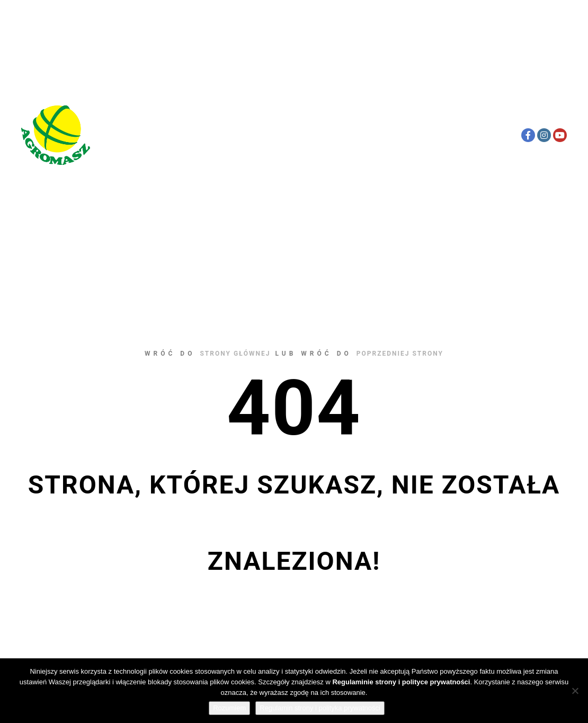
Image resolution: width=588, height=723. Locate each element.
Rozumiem (229, 708)
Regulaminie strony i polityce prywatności (401, 682)
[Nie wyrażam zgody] (575, 691)
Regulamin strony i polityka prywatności (320, 708)
